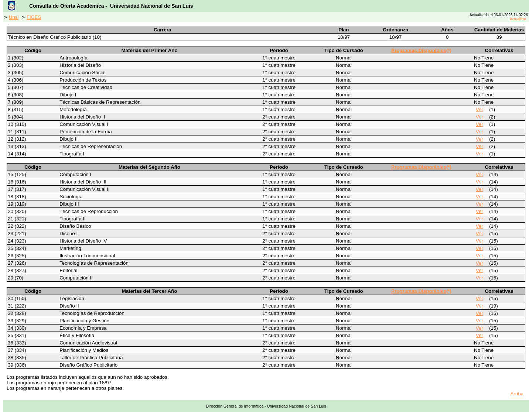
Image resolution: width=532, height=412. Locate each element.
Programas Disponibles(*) (421, 50)
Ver (480, 109)
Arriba (517, 394)
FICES (34, 17)
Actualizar (518, 19)
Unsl (14, 17)
